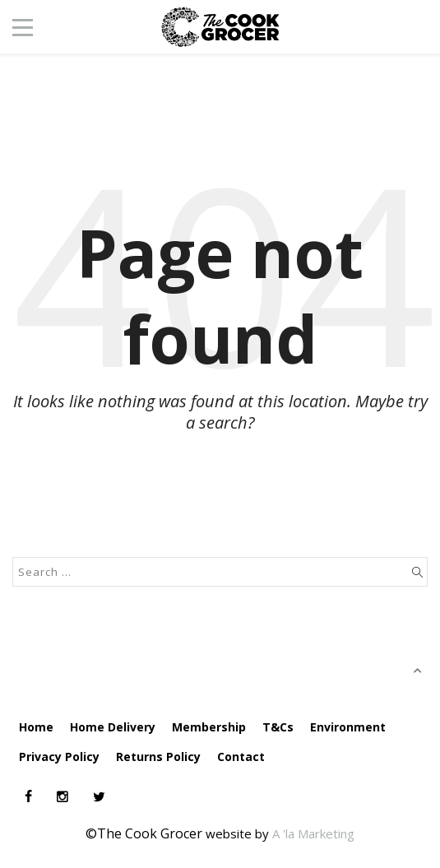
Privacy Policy (59, 757)
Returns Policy (158, 757)
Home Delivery (113, 727)
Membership (209, 727)
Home (36, 727)
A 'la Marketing (313, 833)
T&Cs (278, 727)
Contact (241, 757)
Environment (348, 727)
